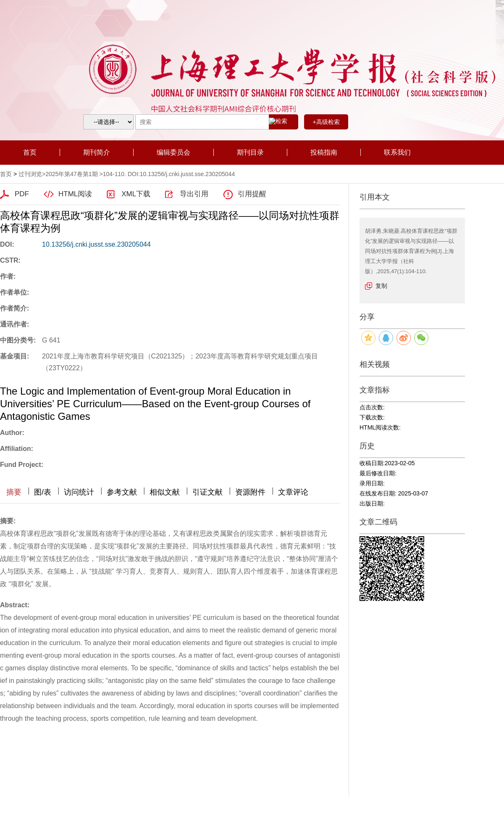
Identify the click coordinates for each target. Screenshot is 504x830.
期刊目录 (250, 152)
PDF (22, 194)
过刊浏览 (30, 174)
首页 (30, 152)
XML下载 (136, 194)
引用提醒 (252, 194)
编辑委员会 (173, 152)
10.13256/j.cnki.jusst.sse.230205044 (96, 244)
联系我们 (397, 152)
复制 (381, 286)
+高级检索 (326, 122)
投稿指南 (324, 152)
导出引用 (194, 194)
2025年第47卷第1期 (72, 174)
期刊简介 (97, 152)
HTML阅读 (75, 194)
